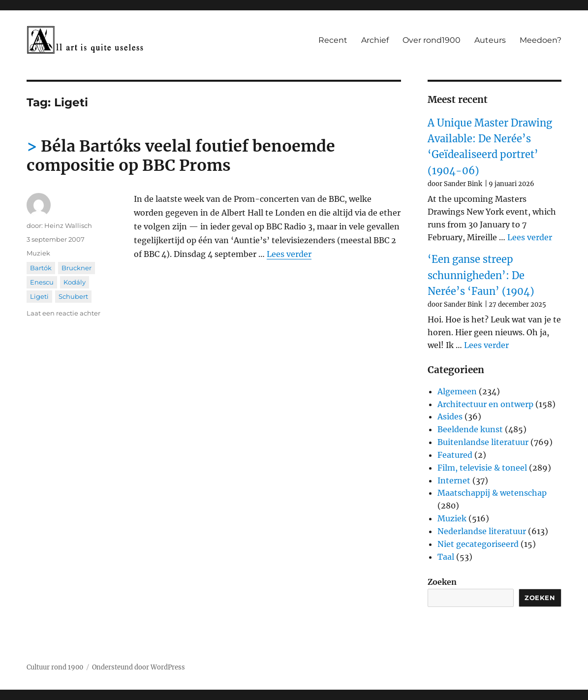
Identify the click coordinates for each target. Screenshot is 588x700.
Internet (454, 480)
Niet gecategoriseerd (478, 544)
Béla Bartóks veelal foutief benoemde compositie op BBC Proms (181, 156)
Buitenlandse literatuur (483, 442)
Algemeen (457, 391)
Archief (375, 40)
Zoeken (442, 582)
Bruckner (77, 268)
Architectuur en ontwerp (485, 404)
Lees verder (289, 254)
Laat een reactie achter (63, 313)
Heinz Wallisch (68, 225)
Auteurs (490, 40)
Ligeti (39, 296)
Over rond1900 (432, 40)
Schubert (73, 296)
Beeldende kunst (470, 429)
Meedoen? (541, 40)
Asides (450, 416)
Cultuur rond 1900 (55, 667)
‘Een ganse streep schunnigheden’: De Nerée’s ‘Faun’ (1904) (481, 275)
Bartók (41, 268)
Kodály (75, 282)
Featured (455, 455)
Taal (446, 557)
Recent (333, 40)
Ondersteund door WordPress (139, 667)
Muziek (38, 253)
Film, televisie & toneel (482, 468)
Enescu (42, 282)
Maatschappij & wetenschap (492, 493)
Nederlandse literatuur (482, 531)
